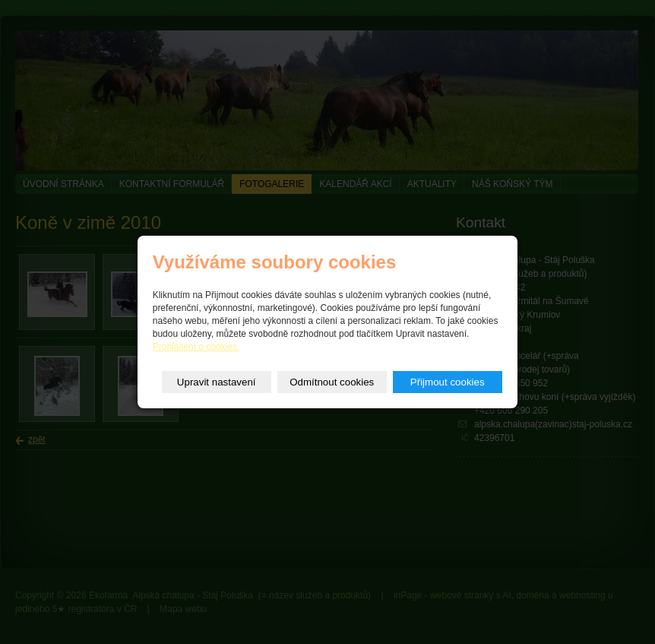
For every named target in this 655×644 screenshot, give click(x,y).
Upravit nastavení (217, 382)
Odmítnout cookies (332, 382)
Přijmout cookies (448, 382)
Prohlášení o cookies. (196, 347)
